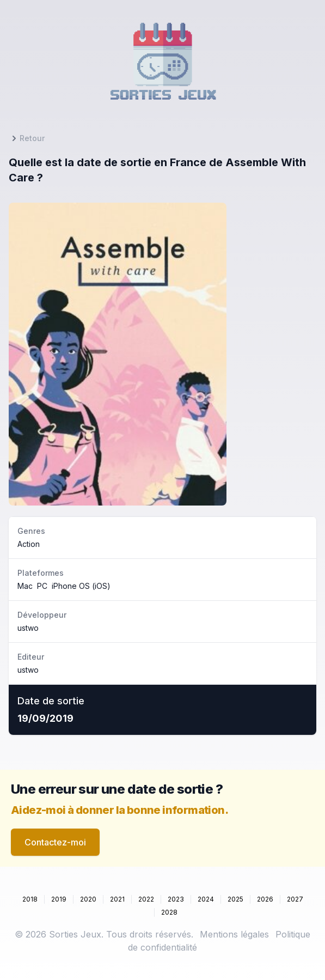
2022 (146, 899)
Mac (25, 586)
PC (42, 586)
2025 (235, 899)
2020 (88, 899)
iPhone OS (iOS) (81, 586)
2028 (169, 912)
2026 (265, 899)
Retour (27, 138)
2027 (295, 899)
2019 (59, 899)
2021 (117, 899)
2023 (176, 899)
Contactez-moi (55, 842)
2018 (30, 899)
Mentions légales (234, 934)
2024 (206, 899)
